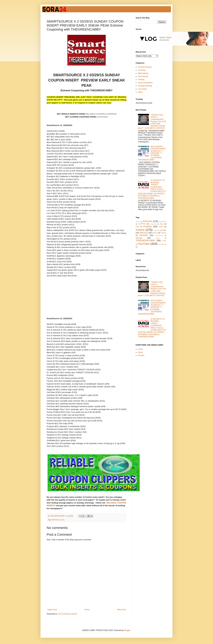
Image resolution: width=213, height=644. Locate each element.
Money (155, 233)
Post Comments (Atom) (67, 614)
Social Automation (145, 83)
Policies (164, 233)
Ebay (162, 224)
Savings (139, 238)
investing (157, 230)
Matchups (144, 233)
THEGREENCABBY (146, 240)
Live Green (142, 89)
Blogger (127, 630)
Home (87, 610)
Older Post (121, 610)
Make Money (143, 73)
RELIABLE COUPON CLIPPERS (100, 114)
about (140, 92)
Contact (141, 355)
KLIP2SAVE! (102, 117)
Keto (164, 230)
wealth (164, 241)
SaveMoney (159, 235)
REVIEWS (144, 235)
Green (161, 227)
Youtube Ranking (145, 86)
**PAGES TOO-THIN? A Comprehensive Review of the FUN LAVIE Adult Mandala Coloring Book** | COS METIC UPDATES (152, 122)
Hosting (141, 79)
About (140, 352)
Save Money (143, 76)
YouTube (144, 244)
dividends (153, 224)
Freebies (148, 226)
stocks (158, 238)
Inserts (62, 520)
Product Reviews (145, 67)
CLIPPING (142, 224)
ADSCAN (55, 520)
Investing (142, 70)
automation (163, 221)
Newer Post (52, 610)
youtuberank (162, 244)
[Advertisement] (87, 298)
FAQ (137, 227)
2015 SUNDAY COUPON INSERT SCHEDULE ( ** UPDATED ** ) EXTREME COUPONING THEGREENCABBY (152, 153)
